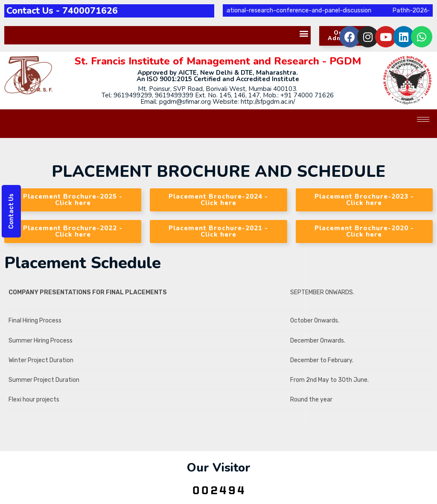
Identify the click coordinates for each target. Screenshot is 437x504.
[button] (304, 33)
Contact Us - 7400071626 (62, 11)
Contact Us (11, 211)
